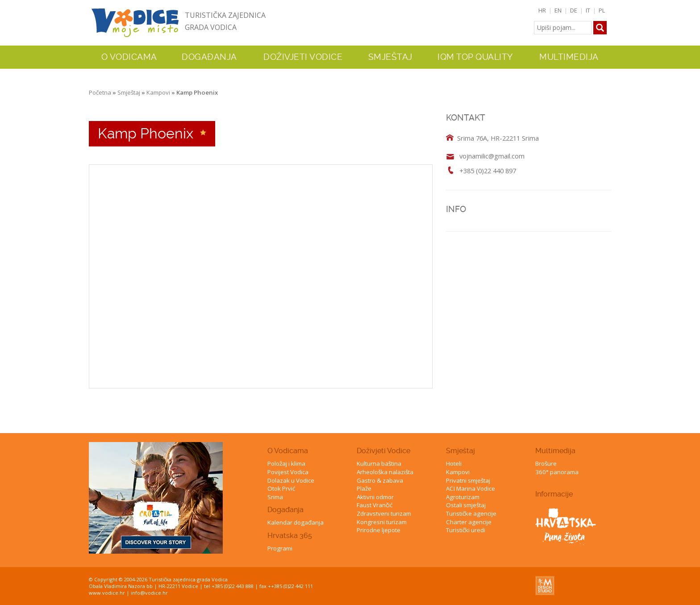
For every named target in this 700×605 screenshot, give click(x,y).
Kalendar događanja (296, 522)
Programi (280, 548)
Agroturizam (463, 497)
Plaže (364, 488)
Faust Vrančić (375, 505)
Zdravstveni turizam (384, 513)
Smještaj (129, 92)
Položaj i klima (286, 463)
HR (542, 10)
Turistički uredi (466, 530)
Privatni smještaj (468, 480)
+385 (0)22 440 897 (488, 171)
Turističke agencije (471, 513)
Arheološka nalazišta (385, 472)
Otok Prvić (281, 488)
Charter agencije (469, 522)
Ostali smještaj (466, 505)
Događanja (209, 57)
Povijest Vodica (288, 472)
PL (602, 10)
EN (558, 10)
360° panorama (557, 472)
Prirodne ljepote (379, 530)
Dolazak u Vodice (291, 480)
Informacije (554, 494)
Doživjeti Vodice (383, 451)
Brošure (546, 463)
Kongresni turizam (382, 522)
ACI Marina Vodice (471, 488)
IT (588, 10)
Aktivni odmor (375, 497)
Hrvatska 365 (290, 536)
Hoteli (454, 463)
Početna (100, 92)
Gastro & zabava (380, 480)
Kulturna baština (379, 463)
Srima (275, 497)
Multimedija (555, 451)
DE (574, 10)
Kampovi (158, 92)
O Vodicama (288, 451)
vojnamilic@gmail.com (492, 156)
